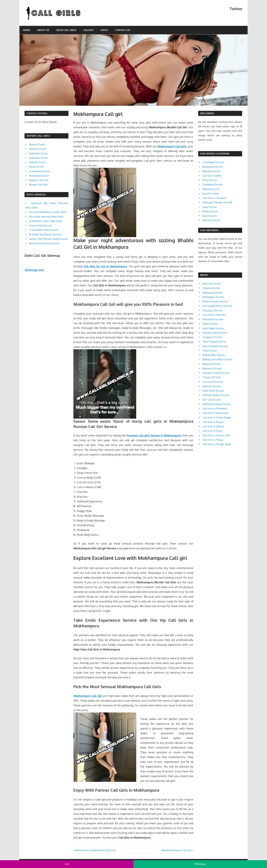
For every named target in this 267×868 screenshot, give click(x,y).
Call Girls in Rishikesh (215, 409)
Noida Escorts (210, 211)
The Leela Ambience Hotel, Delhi (48, 212)
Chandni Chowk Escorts (216, 373)
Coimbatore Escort (40, 171)
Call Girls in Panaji (213, 440)
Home (27, 30)
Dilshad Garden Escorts (216, 395)
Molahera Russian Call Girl (176, 850)
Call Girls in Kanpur (213, 426)
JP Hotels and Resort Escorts (45, 234)
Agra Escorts (210, 216)
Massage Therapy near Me (217, 202)
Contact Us (123, 30)
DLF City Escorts (212, 400)
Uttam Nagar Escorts (214, 342)
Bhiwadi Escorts (211, 364)
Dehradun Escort (38, 153)
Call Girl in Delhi (212, 176)
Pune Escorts (210, 180)
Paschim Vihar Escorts (215, 333)
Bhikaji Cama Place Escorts (218, 359)
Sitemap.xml (34, 270)
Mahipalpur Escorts (213, 297)
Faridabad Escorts (213, 184)
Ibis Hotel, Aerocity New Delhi (46, 217)
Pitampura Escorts (213, 310)
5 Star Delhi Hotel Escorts (44, 230)
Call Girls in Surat (212, 431)
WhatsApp (200, 864)
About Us (43, 30)
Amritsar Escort (211, 220)
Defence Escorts (212, 386)
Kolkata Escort (37, 162)
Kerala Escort (36, 167)
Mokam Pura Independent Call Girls (95, 850)
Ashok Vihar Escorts (214, 355)
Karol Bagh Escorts (213, 328)
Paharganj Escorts (213, 293)
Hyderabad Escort (39, 176)
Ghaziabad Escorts (213, 319)
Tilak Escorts (210, 351)
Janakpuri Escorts (212, 337)
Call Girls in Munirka (214, 315)
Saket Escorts (210, 324)
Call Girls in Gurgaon (214, 198)
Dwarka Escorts (211, 288)
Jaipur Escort (210, 207)
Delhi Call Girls (66, 30)
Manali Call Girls (38, 184)
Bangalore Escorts (213, 167)
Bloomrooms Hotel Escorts (44, 243)
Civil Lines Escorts (213, 382)
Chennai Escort (37, 149)
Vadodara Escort (38, 158)
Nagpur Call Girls (39, 180)
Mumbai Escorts (212, 171)
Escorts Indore (211, 194)
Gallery (89, 30)
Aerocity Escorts (212, 284)
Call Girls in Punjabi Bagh (217, 444)
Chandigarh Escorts (213, 162)
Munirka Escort (211, 189)
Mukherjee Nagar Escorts (217, 404)
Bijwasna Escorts (212, 368)
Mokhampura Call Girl (88, 696)
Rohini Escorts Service (215, 301)
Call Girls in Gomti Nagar (217, 418)
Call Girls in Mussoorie (215, 413)
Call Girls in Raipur (213, 422)
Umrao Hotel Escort (40, 225)
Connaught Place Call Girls (218, 306)
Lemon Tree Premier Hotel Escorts (48, 239)
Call (67, 864)
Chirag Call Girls (212, 377)
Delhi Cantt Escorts (213, 391)
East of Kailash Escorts (215, 346)
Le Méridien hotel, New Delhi (46, 221)
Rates (104, 30)
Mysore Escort (37, 144)
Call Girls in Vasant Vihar (217, 435)
